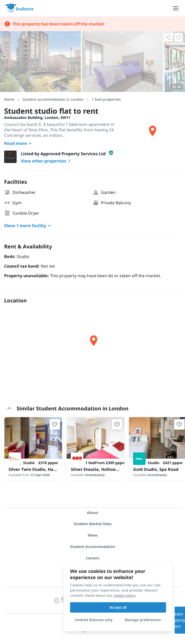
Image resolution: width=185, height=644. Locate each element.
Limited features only (94, 620)
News (93, 535)
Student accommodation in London (53, 99)
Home (9, 99)
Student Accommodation (93, 547)
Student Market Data (93, 524)
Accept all (118, 607)
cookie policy (124, 595)
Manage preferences (143, 620)
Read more (19, 143)
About (93, 513)
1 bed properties (106, 99)
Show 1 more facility (28, 226)
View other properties (47, 161)
